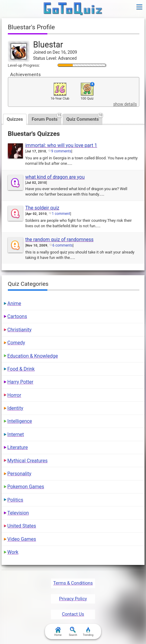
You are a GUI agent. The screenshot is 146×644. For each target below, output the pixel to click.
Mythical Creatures (27, 461)
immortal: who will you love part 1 (61, 145)
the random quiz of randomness (59, 239)
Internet (16, 434)
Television (18, 513)
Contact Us (73, 614)
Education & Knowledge (33, 356)
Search (73, 632)
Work (13, 552)
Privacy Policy (73, 599)
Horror (14, 395)
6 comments (63, 245)
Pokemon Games (26, 487)
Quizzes (15, 119)
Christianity (19, 330)
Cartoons (17, 316)
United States (22, 526)
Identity (15, 408)
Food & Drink (21, 369)
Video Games (22, 539)
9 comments (61, 151)
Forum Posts (46, 118)
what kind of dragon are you (55, 177)
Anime (14, 303)
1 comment (61, 214)
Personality (19, 474)
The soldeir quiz (42, 208)
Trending (88, 632)
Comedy (16, 343)
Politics (15, 500)
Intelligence (20, 421)
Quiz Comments (84, 118)
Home (58, 632)
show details (125, 104)
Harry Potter (20, 382)
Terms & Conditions (73, 583)
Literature (17, 447)
